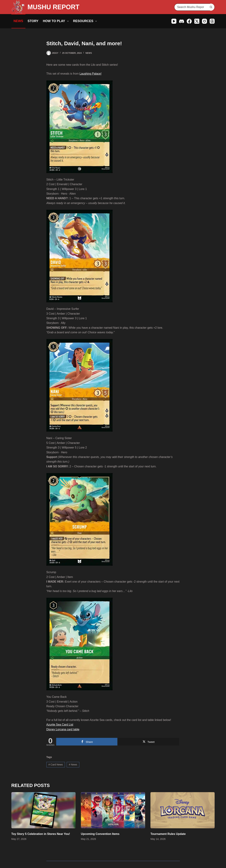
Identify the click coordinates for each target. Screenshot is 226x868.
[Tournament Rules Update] (183, 810)
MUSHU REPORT (54, 7)
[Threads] (212, 21)
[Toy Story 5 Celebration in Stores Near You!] (43, 810)
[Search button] (211, 7)
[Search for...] (191, 7)
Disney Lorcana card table (63, 729)
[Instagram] (204, 21)
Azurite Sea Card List (60, 725)
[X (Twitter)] (197, 21)
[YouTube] (174, 21)
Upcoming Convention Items (100, 834)
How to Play (56, 21)
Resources (86, 21)
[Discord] (182, 21)
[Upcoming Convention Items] (113, 810)
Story (33, 21)
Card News (56, 765)
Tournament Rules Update (168, 834)
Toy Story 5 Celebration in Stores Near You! (41, 834)
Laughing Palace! (91, 74)
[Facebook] (189, 21)
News (18, 21)
